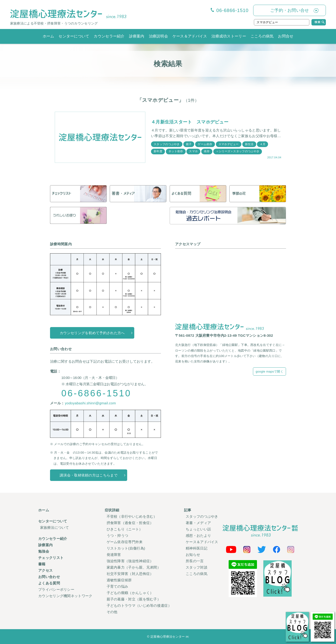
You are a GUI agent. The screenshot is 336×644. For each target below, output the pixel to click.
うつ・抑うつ (118, 535)
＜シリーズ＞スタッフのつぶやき (238, 151)
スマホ (194, 151)
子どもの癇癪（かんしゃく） (130, 593)
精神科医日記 (197, 548)
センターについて (74, 36)
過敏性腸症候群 (119, 580)
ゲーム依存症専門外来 (125, 542)
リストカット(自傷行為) (126, 548)
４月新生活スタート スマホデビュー (192, 122)
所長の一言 (195, 561)
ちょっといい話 (198, 529)
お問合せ (286, 36)
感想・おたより (198, 535)
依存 (207, 151)
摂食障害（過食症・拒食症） (130, 523)
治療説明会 (159, 36)
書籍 (42, 564)
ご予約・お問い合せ (290, 10)
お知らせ (193, 555)
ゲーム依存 (205, 144)
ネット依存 (176, 151)
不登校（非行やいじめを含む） (132, 516)
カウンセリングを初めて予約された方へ (92, 333)
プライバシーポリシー (56, 589)
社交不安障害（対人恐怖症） (130, 574)
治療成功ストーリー (229, 36)
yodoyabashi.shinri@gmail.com (90, 403)
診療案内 (137, 36)
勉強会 (44, 551)
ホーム (48, 36)
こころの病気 (262, 36)
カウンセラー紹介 (109, 36)
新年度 (158, 151)
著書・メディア (198, 523)
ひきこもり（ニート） (125, 529)
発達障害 (114, 555)
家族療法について (55, 527)
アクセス (45, 570)
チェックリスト (51, 558)
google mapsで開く (269, 371)
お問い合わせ (49, 577)
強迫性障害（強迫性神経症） (130, 561)
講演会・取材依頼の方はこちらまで (89, 475)
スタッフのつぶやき (167, 144)
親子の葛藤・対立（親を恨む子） (134, 599)
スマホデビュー (229, 144)
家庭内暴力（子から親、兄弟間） (134, 567)
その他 (112, 612)
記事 (188, 510)
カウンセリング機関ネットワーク (65, 596)
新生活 (250, 144)
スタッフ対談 (197, 567)
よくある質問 (49, 583)
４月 (263, 144)
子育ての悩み (118, 586)
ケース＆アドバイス (190, 36)
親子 (189, 144)
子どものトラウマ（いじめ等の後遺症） (139, 605)
